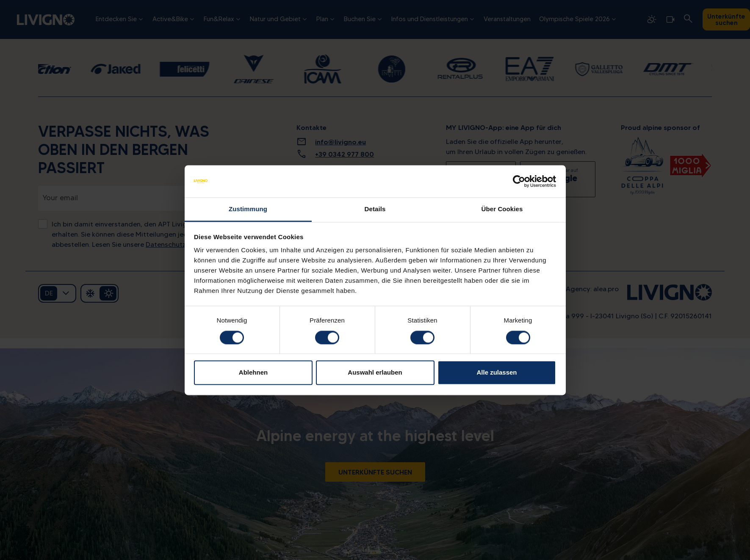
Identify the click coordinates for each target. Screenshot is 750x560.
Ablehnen (253, 373)
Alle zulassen (497, 373)
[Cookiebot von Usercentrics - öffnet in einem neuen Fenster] (519, 181)
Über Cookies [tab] (502, 209)
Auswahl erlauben (375, 373)
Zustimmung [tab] (248, 209)
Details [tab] (375, 209)
